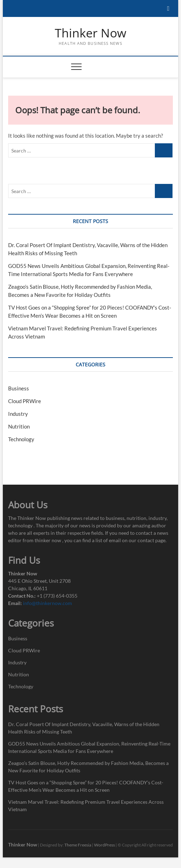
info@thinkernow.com (48, 603)
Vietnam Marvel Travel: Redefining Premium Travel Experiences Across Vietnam (86, 806)
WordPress (104, 845)
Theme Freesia (78, 845)
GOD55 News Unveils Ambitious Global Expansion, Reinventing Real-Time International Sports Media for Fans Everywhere (89, 747)
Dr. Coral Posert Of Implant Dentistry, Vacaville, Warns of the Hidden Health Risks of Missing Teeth (84, 728)
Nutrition (19, 426)
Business (19, 388)
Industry (18, 414)
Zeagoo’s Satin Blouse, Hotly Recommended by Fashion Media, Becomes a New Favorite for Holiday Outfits (88, 767)
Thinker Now (90, 33)
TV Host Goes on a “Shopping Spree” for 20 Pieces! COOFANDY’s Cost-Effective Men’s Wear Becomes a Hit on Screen (86, 786)
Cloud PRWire (25, 401)
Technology (21, 439)
